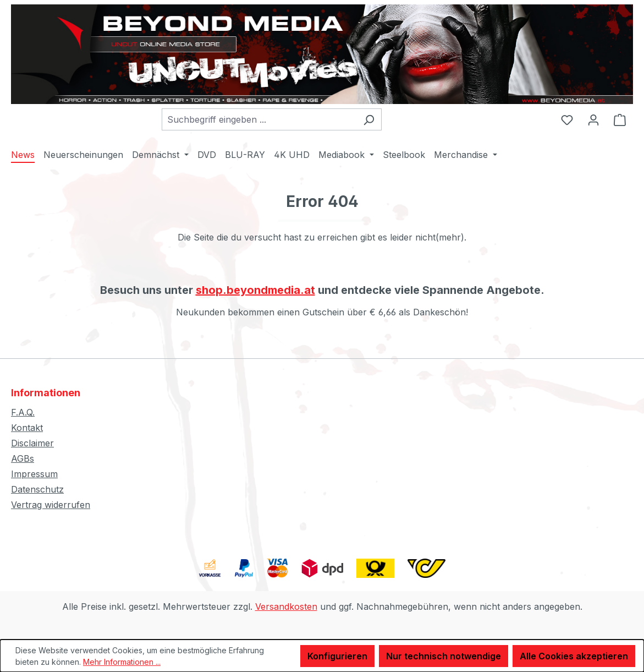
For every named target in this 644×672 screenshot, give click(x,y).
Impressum (34, 474)
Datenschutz (37, 489)
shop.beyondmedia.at (255, 290)
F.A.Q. (23, 412)
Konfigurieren (337, 656)
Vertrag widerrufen (51, 505)
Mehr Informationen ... (122, 662)
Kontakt (27, 428)
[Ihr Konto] (593, 119)
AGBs (23, 458)
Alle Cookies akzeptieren (574, 656)
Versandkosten (286, 607)
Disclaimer (32, 443)
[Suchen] (369, 119)
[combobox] (259, 119)
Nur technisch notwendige (444, 656)
